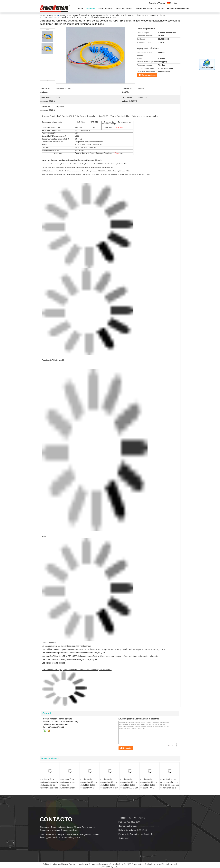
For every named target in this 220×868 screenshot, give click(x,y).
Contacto (160, 9)
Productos (91, 9)
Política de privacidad (52, 864)
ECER (116, 867)
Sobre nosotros (106, 9)
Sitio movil (124, 838)
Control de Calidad (144, 9)
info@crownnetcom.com (149, 826)
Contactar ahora (148, 75)
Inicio (80, 9)
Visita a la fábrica (124, 9)
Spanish (174, 3)
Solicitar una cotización (178, 9)
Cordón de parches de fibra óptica (74, 15)
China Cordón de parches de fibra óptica (81, 864)
